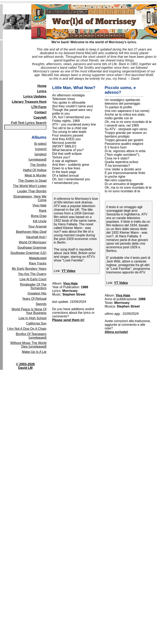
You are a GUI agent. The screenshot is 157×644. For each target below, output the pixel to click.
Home (42, 86)
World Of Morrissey (33, 242)
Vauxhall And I (36, 237)
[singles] (40, 154)
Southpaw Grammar (32, 248)
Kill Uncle (40, 221)
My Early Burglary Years (29, 269)
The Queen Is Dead (32, 181)
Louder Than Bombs (32, 191)
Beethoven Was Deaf (31, 232)
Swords (41, 304)
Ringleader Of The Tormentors (33, 286)
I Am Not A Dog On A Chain (27, 329)
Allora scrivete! (116, 332)
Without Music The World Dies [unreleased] (28, 345)
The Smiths (38, 165)
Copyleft (40, 118)
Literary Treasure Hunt (29, 102)
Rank (43, 211)
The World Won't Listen (30, 186)
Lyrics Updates (35, 96)
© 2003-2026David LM (25, 366)
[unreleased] (38, 160)
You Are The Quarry (32, 274)
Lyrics (42, 91)
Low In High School (32, 318)
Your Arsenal (37, 226)
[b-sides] (40, 144)
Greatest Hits (37, 293)
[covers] (41, 149)
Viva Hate (39, 205)
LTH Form (39, 107)
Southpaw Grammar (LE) (28, 253)
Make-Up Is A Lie (34, 352)
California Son (36, 323)
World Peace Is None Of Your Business (29, 311)
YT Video (68, 271)
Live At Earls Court (33, 279)
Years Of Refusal (34, 299)
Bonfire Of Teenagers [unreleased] (31, 336)
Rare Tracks (38, 263)
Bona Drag (39, 216)
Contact (40, 112)
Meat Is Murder (35, 175)
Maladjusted (38, 258)
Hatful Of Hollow (35, 170)
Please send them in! (68, 320)
